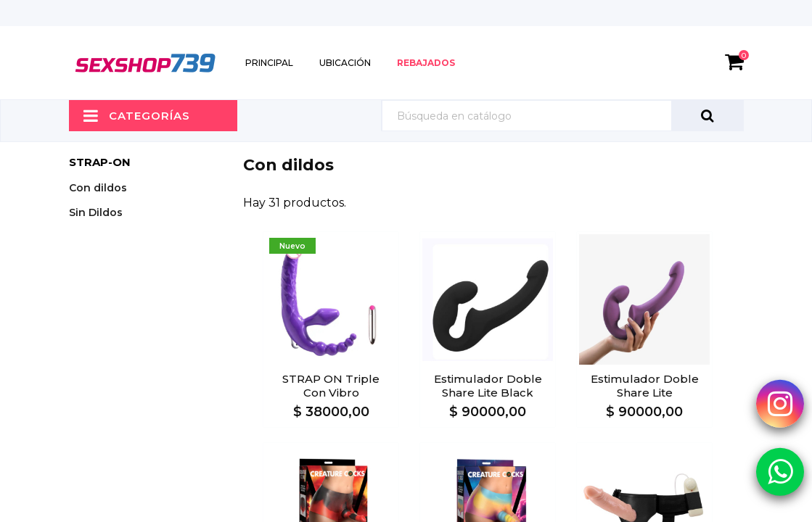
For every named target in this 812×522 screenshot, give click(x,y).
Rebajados (426, 63)
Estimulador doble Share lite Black (488, 386)
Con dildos (98, 188)
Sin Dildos (96, 212)
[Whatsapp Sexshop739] (780, 471)
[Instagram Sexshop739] (780, 403)
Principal (269, 63)
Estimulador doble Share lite (645, 386)
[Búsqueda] (562, 116)
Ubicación (345, 63)
